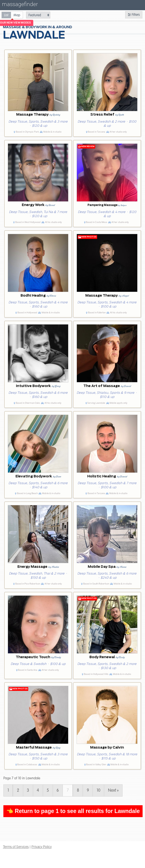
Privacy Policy (42, 847)
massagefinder (20, 5)
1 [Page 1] (8, 790)
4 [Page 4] (38, 790)
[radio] (6, 15)
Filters (134, 15)
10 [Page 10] (98, 790)
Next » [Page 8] (113, 790)
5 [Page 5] (48, 790)
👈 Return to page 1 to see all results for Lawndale (73, 811)
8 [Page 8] (78, 790)
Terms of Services (16, 847)
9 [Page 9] (88, 790)
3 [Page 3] (28, 790)
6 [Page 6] (58, 790)
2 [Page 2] (18, 790)
